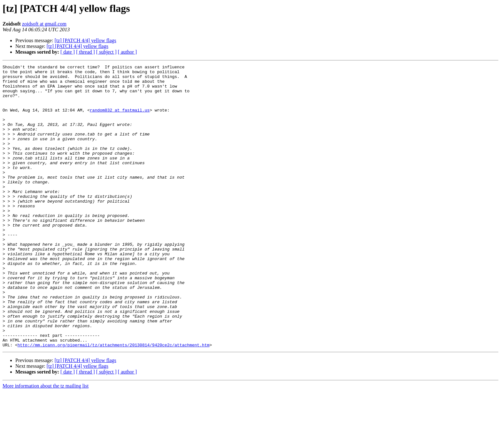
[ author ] (127, 52)
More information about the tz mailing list (46, 442)
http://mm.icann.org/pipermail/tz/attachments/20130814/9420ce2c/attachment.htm (114, 401)
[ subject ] (106, 52)
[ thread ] (85, 52)
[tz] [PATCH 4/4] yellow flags (85, 40)
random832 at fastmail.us (120, 120)
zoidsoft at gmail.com (44, 24)
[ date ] (68, 52)
